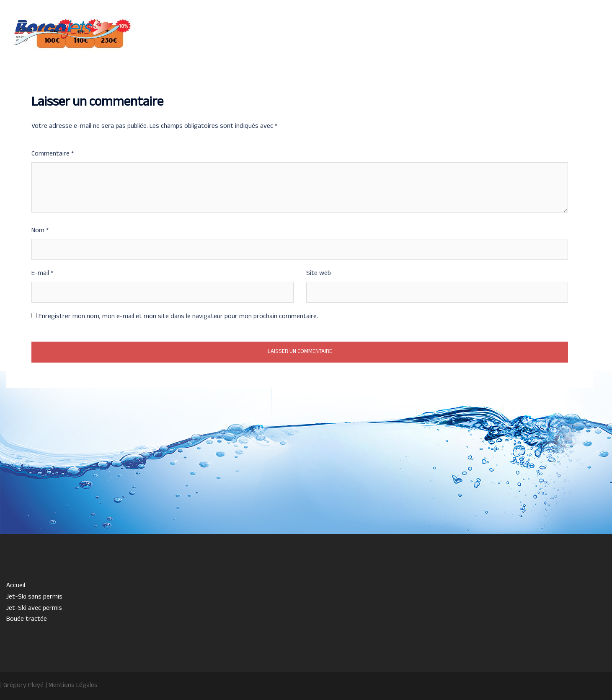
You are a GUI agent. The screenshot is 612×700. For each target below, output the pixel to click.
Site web (319, 274)
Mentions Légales (73, 686)
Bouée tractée (518, 37)
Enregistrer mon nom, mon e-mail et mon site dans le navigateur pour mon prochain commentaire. (178, 317)
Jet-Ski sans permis (397, 37)
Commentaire (53, 154)
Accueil (349, 37)
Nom (40, 231)
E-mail (42, 274)
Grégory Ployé (23, 686)
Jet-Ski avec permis (461, 37)
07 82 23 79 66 (59, 56)
